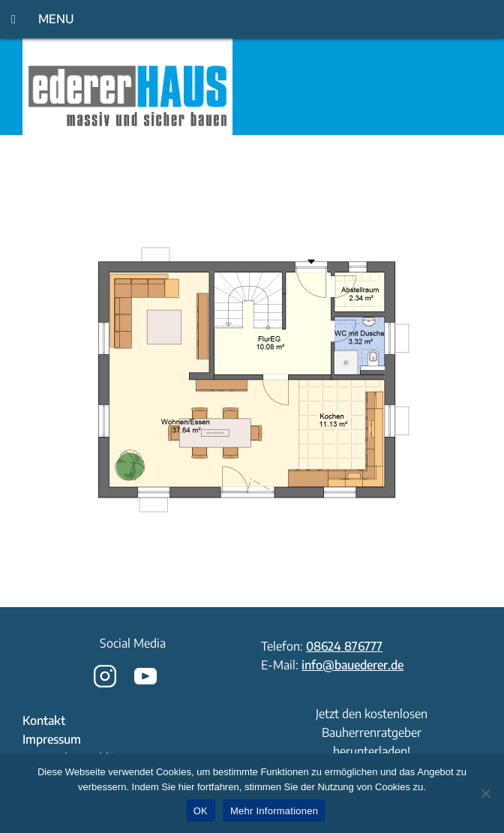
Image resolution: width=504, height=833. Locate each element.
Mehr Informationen (274, 811)
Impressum (52, 739)
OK (201, 811)
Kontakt (44, 720)
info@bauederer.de (352, 665)
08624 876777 (344, 646)
